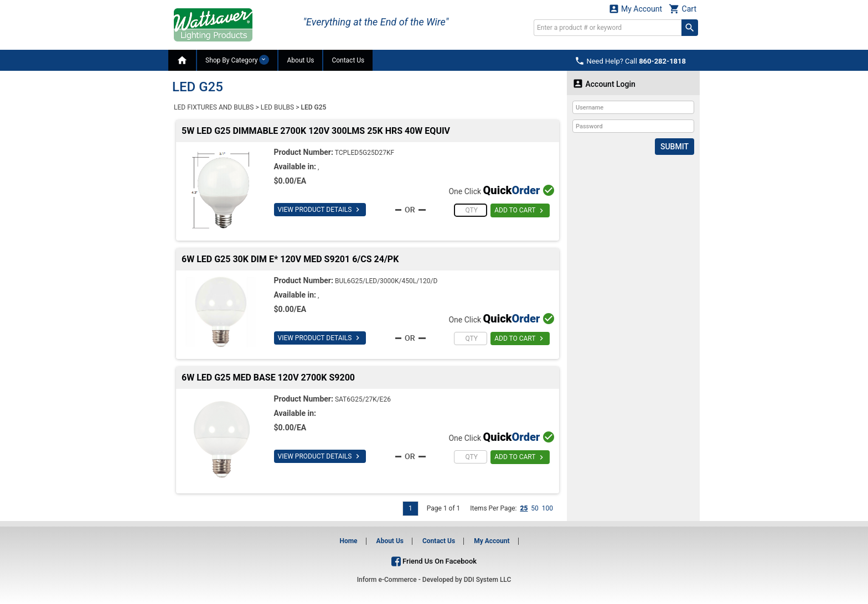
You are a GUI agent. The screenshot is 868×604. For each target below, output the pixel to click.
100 (547, 508)
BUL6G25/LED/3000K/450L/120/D (386, 281)
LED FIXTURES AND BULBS (214, 107)
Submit (675, 147)
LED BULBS (277, 107)
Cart (683, 9)
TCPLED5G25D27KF (365, 153)
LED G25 (314, 107)
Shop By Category (237, 60)
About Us (300, 60)
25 (524, 508)
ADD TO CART (520, 211)
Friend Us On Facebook (434, 561)
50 (535, 508)
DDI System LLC (488, 580)
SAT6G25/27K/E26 (363, 399)
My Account (635, 9)
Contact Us (348, 60)
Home (348, 541)
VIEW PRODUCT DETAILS (320, 210)
